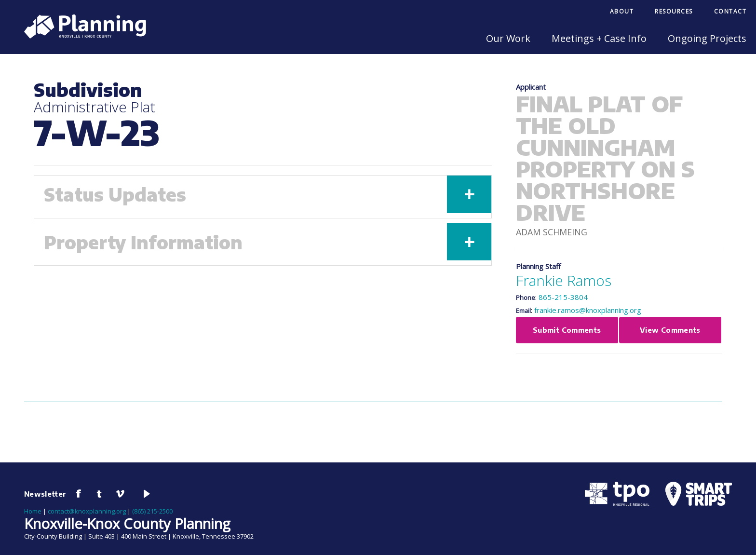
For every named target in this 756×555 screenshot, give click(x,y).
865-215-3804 (563, 297)
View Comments (670, 330)
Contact (730, 11)
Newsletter (45, 494)
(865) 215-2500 (152, 511)
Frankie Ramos (564, 280)
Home (33, 511)
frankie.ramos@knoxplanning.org (588, 310)
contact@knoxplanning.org (87, 511)
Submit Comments (567, 330)
